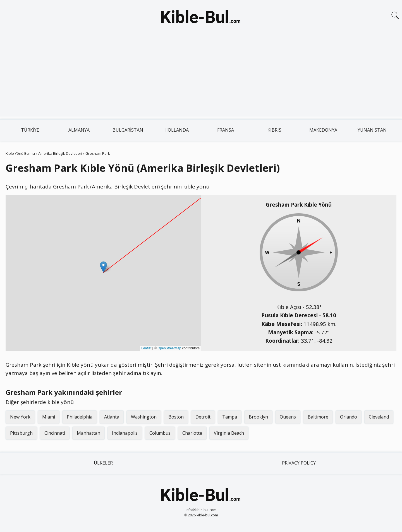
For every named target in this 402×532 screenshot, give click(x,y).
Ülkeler (103, 463)
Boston (176, 417)
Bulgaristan (128, 130)
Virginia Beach (229, 433)
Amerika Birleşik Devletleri (60, 153)
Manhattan (88, 433)
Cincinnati (55, 433)
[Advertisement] (201, 78)
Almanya (79, 130)
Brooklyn (258, 417)
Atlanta (112, 417)
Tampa (230, 417)
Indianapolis (125, 433)
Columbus (160, 433)
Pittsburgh (21, 433)
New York (20, 417)
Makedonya (323, 130)
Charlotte (192, 433)
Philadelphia (80, 417)
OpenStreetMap (169, 348)
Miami (49, 417)
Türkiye (30, 130)
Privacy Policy (299, 463)
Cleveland (379, 417)
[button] (103, 267)
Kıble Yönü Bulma (20, 153)
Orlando (349, 417)
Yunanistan (372, 130)
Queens (288, 417)
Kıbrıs (274, 130)
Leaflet (146, 348)
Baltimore (318, 417)
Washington (144, 417)
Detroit (203, 417)
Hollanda (177, 130)
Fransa (226, 130)
